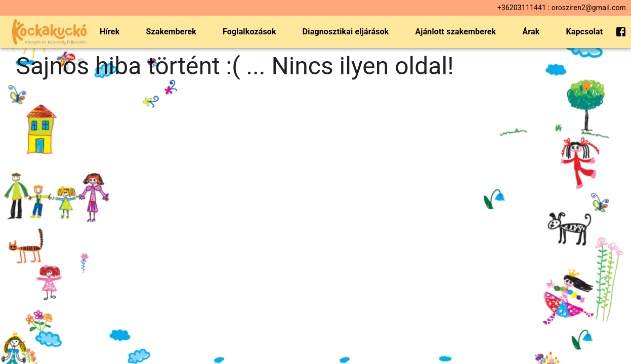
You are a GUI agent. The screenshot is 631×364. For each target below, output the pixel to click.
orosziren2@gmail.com (589, 8)
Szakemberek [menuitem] (171, 32)
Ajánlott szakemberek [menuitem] (455, 32)
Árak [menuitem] (531, 32)
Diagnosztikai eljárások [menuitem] (346, 32)
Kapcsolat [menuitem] (584, 32)
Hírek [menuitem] (110, 32)
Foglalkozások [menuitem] (249, 32)
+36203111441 (522, 8)
